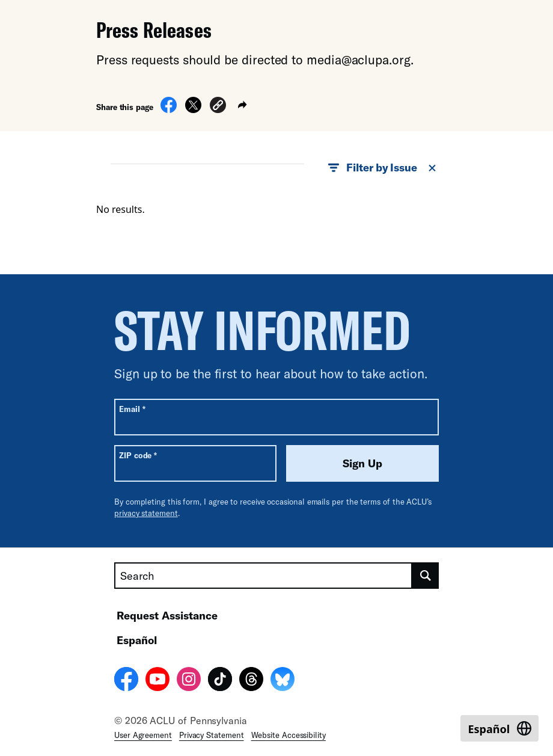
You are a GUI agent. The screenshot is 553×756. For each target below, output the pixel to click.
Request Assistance (167, 615)
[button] (218, 107)
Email (132, 409)
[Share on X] (193, 109)
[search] (426, 576)
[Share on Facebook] (169, 109)
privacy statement (146, 513)
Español (137, 640)
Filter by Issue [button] (383, 168)
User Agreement (143, 735)
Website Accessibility (289, 735)
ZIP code (138, 455)
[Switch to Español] (500, 728)
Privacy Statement (212, 735)
